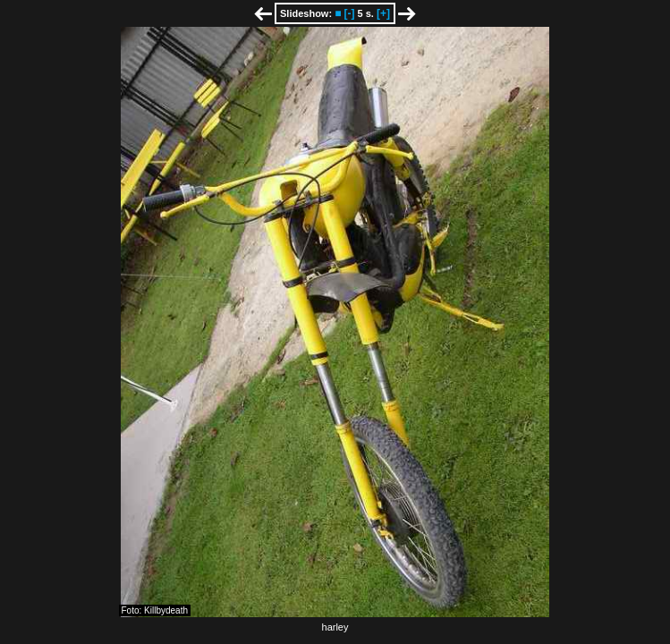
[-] (349, 13)
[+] (383, 13)
